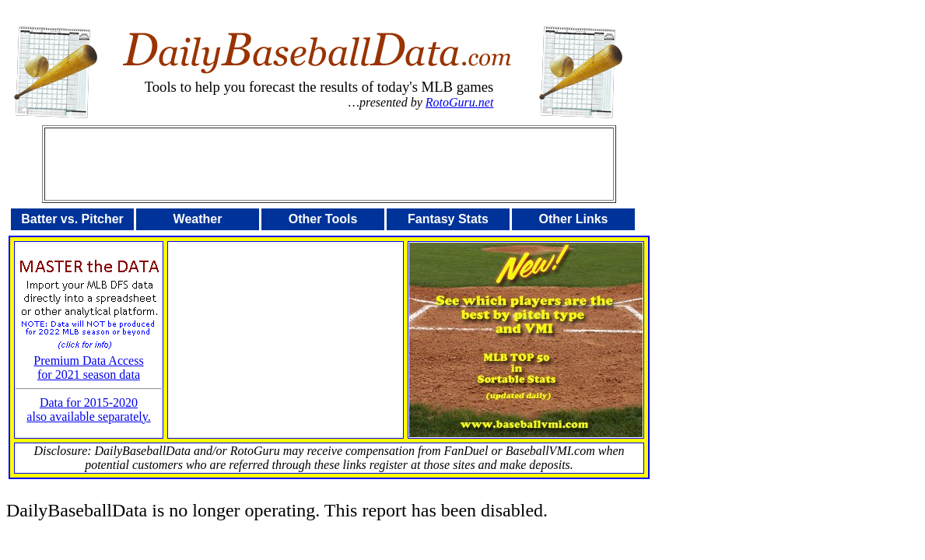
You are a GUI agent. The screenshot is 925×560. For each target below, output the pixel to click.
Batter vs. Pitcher (72, 219)
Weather (198, 219)
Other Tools (323, 219)
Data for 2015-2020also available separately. (88, 409)
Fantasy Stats (448, 219)
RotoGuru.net (460, 102)
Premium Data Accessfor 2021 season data (89, 362)
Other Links (574, 219)
